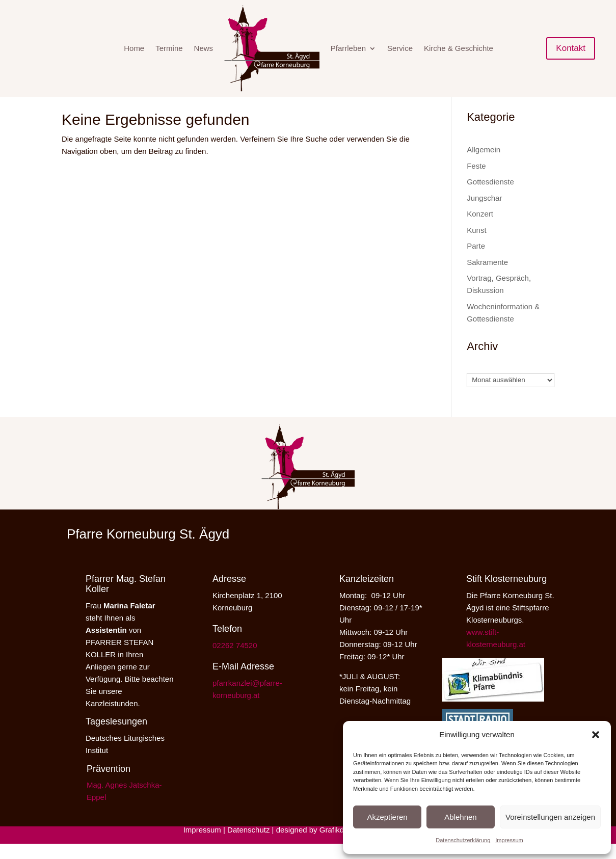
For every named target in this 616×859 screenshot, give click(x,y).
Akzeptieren (387, 817)
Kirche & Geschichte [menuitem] (459, 48)
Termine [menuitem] (169, 48)
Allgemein (484, 165)
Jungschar (484, 213)
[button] (596, 735)
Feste (476, 181)
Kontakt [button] (571, 48)
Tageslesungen (116, 737)
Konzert (480, 229)
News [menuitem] (204, 48)
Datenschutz (248, 845)
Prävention (109, 784)
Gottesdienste (490, 197)
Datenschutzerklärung (463, 840)
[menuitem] (272, 48)
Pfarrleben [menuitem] (348, 48)
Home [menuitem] (134, 48)
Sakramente (487, 277)
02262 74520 (235, 661)
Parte (476, 261)
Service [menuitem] (400, 48)
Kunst (476, 245)
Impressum (509, 840)
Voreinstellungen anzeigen (550, 817)
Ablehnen (460, 817)
